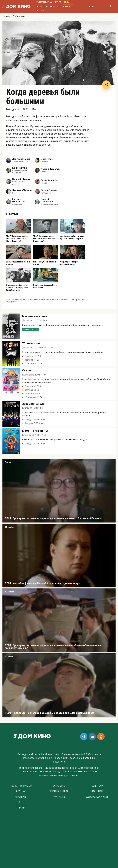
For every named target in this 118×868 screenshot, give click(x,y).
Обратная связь (59, 791)
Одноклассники (97, 797)
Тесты (21, 808)
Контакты (59, 797)
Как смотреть (64, 7)
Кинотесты (50, 7)
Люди (39, 7)
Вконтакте (97, 791)
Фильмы (68, 2)
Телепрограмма (44, 2)
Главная (7, 16)
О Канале (59, 786)
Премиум (41, 11)
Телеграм (97, 786)
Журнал (58, 2)
